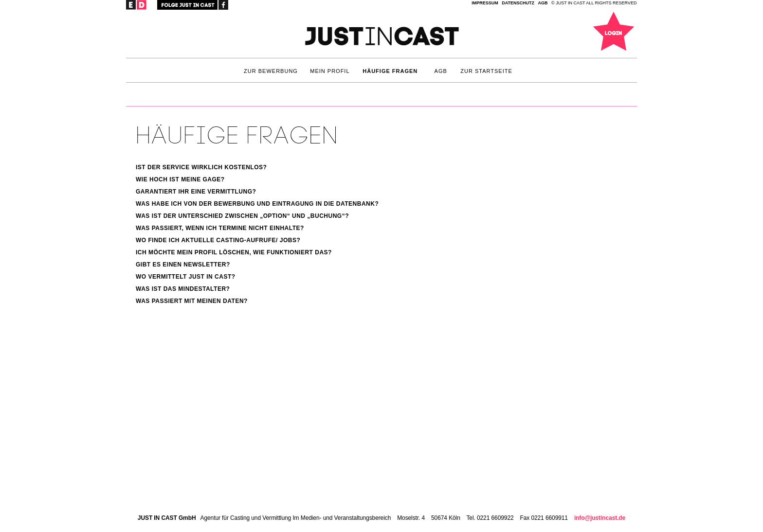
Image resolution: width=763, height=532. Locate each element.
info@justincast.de (600, 518)
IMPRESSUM (485, 3)
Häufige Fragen (390, 71)
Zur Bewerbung (271, 71)
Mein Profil (330, 71)
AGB (543, 3)
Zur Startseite (486, 71)
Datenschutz (518, 3)
